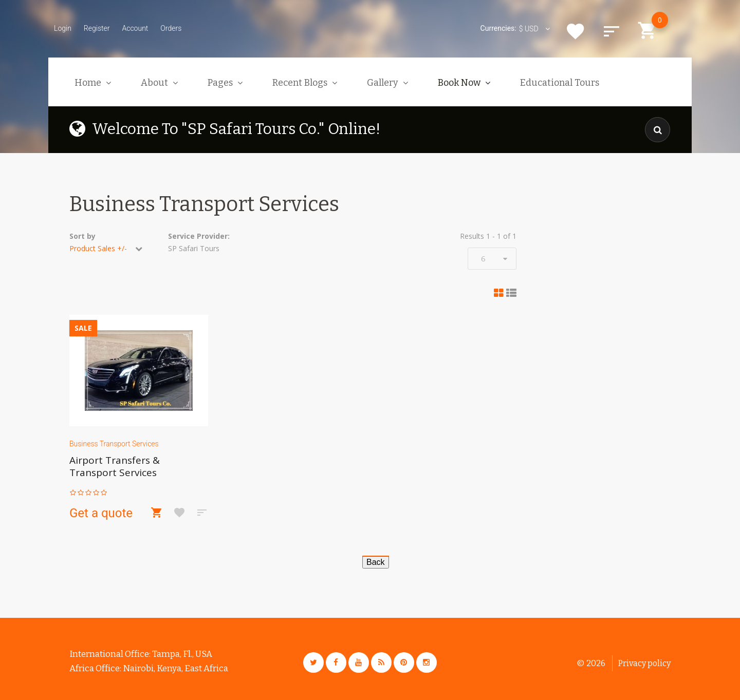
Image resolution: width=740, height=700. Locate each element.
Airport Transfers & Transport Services (115, 466)
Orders (171, 28)
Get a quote (101, 513)
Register (97, 28)
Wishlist (576, 31)
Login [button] (63, 28)
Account (135, 28)
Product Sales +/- (98, 248)
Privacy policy (644, 663)
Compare (612, 31)
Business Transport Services (114, 444)
